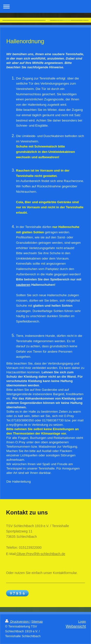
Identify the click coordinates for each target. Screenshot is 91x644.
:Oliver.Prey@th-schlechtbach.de (41, 554)
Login (82, 622)
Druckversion (17, 622)
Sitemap (37, 622)
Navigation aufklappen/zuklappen (45, 6)
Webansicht (76, 626)
